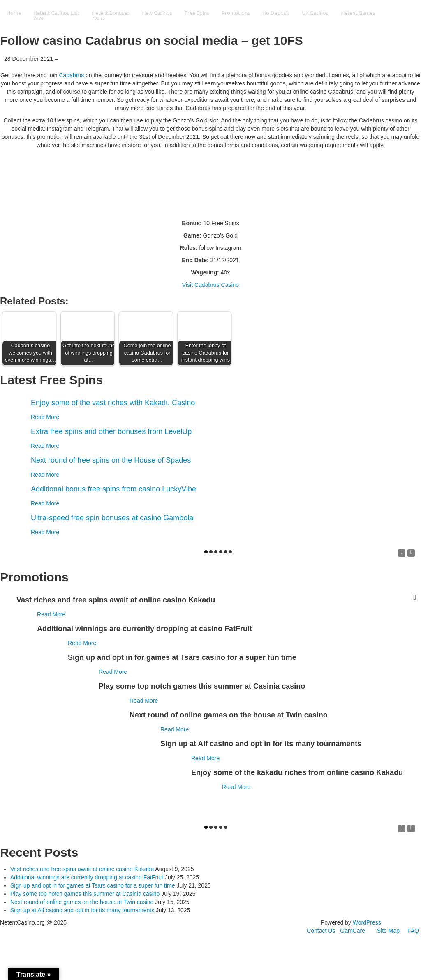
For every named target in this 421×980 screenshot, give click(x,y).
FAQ (413, 931)
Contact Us (321, 931)
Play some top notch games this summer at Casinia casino (85, 894)
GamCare (353, 931)
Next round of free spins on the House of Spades (111, 460)
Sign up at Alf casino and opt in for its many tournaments (82, 910)
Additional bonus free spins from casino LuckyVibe (113, 489)
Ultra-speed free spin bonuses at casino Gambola (112, 518)
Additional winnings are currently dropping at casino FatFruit (87, 877)
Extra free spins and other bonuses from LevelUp (111, 431)
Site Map (388, 931)
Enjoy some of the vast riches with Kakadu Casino (113, 403)
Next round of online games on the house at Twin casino (82, 902)
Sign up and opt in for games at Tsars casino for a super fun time (93, 885)
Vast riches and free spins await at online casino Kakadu (82, 869)
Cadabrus (71, 75)
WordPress (367, 922)
